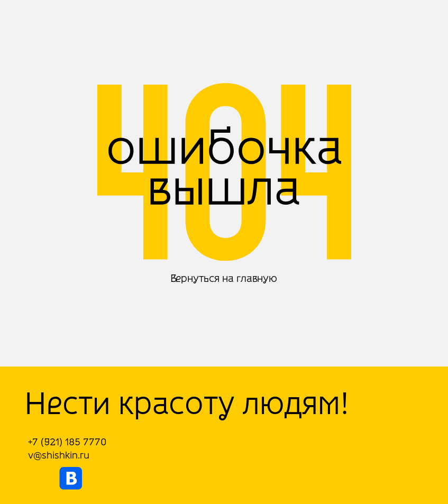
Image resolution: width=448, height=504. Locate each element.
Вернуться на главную (224, 278)
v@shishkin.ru (59, 455)
